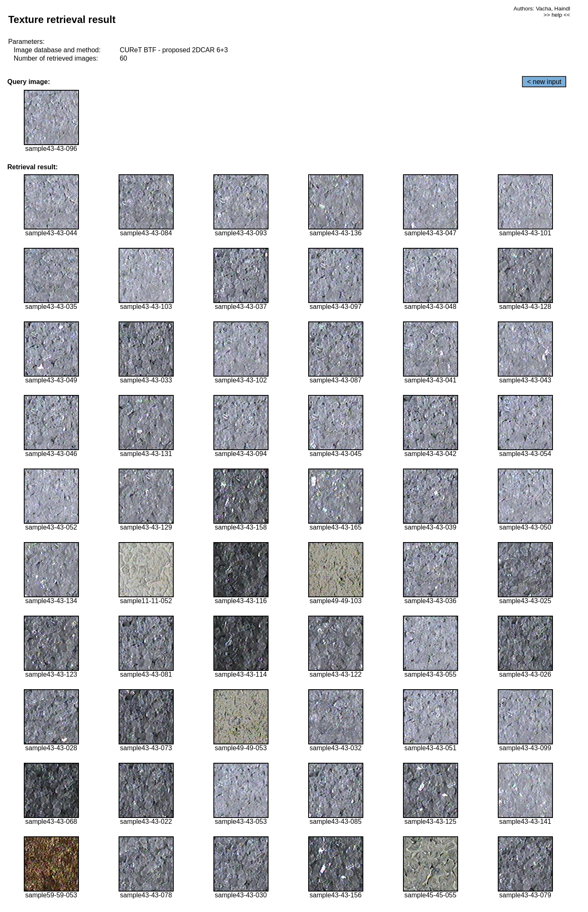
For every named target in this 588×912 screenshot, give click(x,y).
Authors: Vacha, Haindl (542, 9)
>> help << (557, 15)
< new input (544, 82)
